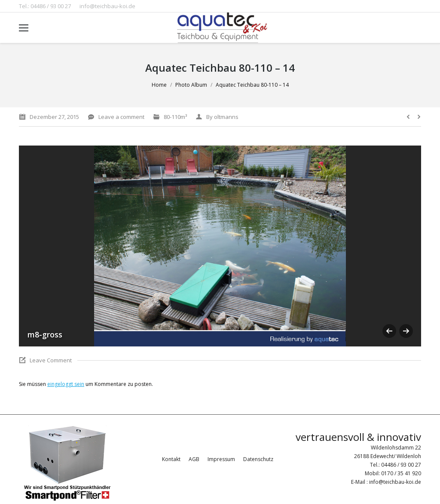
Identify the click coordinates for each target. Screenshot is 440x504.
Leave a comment (121, 117)
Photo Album (191, 85)
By (222, 117)
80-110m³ (175, 117)
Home (159, 85)
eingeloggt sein (66, 384)
